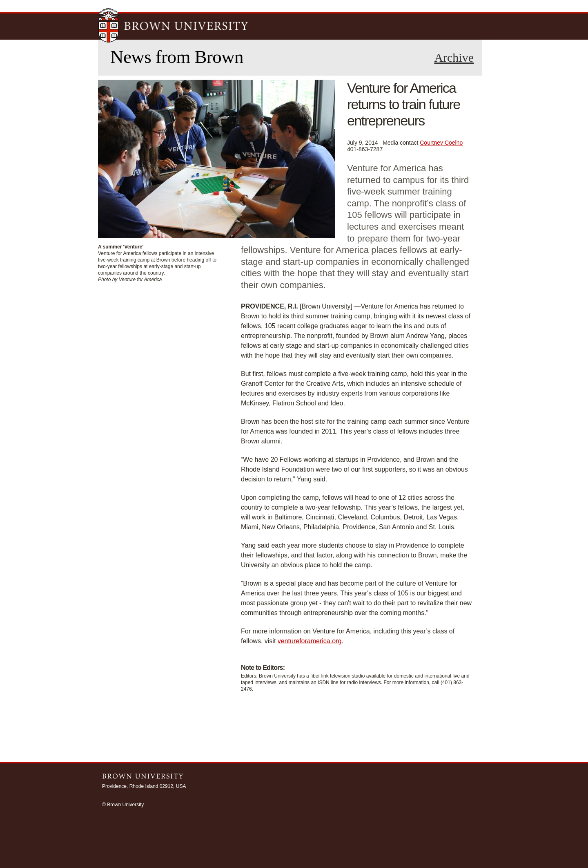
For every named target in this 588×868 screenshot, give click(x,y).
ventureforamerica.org (310, 641)
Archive (454, 58)
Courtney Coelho (441, 143)
